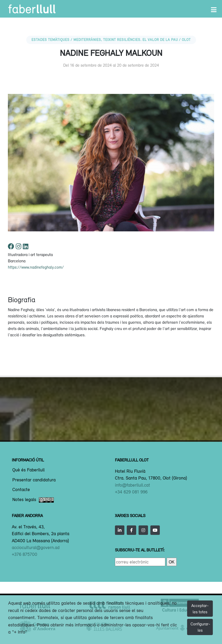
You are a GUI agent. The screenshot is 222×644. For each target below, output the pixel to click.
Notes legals (33, 500)
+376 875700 (25, 554)
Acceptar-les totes (200, 609)
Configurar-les (200, 627)
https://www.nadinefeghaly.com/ (36, 267)
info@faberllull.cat (133, 485)
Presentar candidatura (34, 480)
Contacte (21, 490)
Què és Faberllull (28, 470)
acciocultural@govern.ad (36, 547)
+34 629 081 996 (131, 492)
